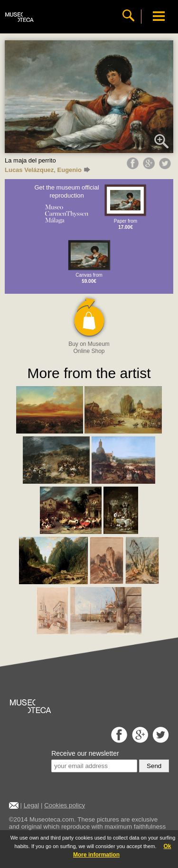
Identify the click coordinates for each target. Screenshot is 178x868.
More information (96, 855)
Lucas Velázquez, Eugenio (47, 170)
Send (154, 766)
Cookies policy (65, 805)
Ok (167, 846)
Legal (32, 805)
